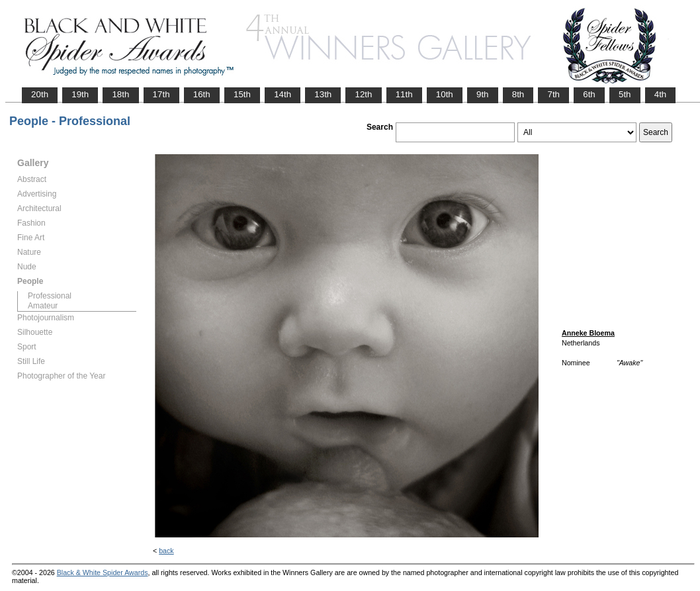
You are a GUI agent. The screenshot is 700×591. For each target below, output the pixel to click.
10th (445, 94)
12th (363, 94)
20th (40, 94)
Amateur (43, 306)
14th (283, 94)
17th (161, 94)
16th (202, 94)
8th (518, 94)
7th (553, 94)
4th (661, 94)
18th (120, 94)
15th (242, 94)
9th (483, 94)
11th (404, 94)
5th (625, 94)
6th (589, 94)
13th (323, 94)
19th (80, 94)
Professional (50, 296)
